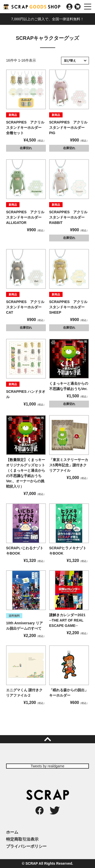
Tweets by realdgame (48, 766)
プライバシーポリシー (26, 846)
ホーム (12, 832)
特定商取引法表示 (22, 839)
